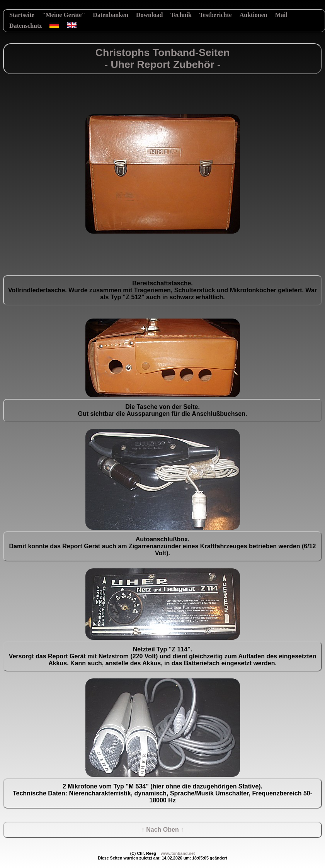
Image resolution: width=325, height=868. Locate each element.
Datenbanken (111, 15)
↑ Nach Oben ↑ (162, 830)
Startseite (22, 15)
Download (149, 15)
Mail (281, 15)
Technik (181, 15)
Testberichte (216, 15)
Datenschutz (26, 26)
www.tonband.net (178, 853)
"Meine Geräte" (64, 15)
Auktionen (254, 15)
